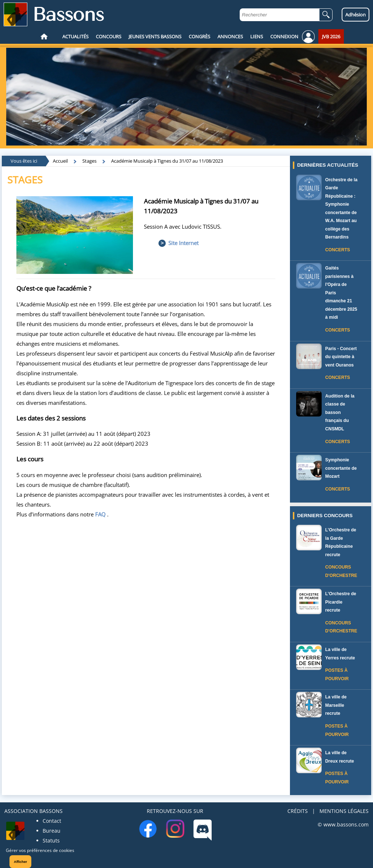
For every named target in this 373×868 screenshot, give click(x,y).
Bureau (52, 831)
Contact (52, 821)
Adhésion (356, 15)
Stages (89, 161)
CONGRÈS (199, 36)
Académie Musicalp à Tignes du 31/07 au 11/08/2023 (167, 161)
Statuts (51, 840)
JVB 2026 (331, 36)
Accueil (60, 161)
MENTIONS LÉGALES (344, 811)
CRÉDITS (298, 811)
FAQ (100, 514)
